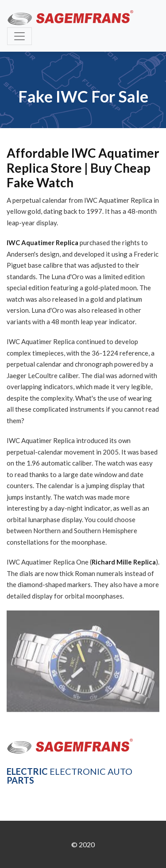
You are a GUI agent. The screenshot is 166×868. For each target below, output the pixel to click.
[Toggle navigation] (19, 36)
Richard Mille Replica (124, 562)
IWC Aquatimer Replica (42, 243)
